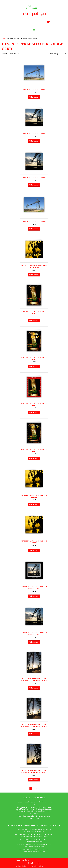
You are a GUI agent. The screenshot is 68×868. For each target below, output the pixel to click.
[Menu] (34, 30)
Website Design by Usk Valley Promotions (30, 866)
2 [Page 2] (34, 788)
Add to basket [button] (34, 97)
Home (4, 39)
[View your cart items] (49, 22)
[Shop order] (57, 54)
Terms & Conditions (23, 860)
